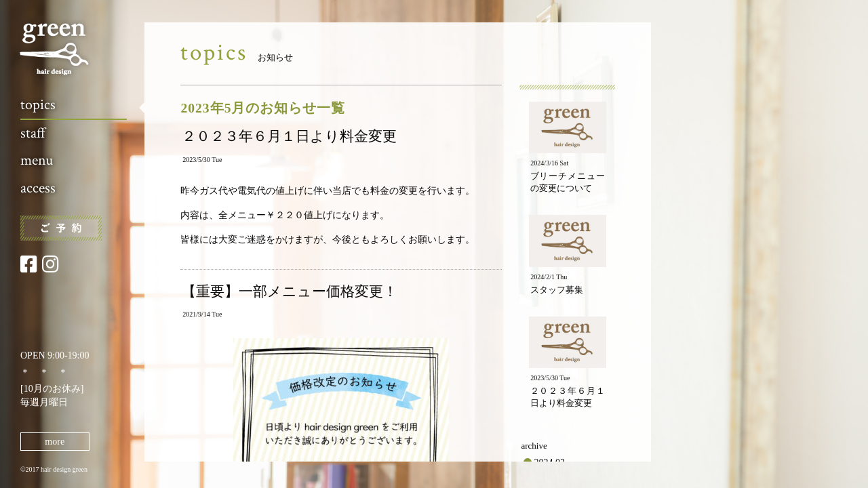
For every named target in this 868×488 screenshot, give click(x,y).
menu (37, 160)
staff (33, 133)
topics (38, 105)
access (38, 188)
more (55, 442)
